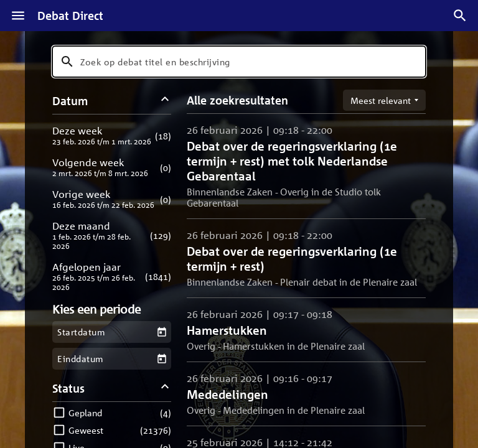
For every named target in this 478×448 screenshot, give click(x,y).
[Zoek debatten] (460, 16)
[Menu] (18, 16)
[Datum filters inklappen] (165, 100)
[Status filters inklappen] (165, 388)
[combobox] (239, 62)
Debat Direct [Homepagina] (70, 16)
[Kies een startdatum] (162, 332)
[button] (112, 135)
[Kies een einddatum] (162, 359)
